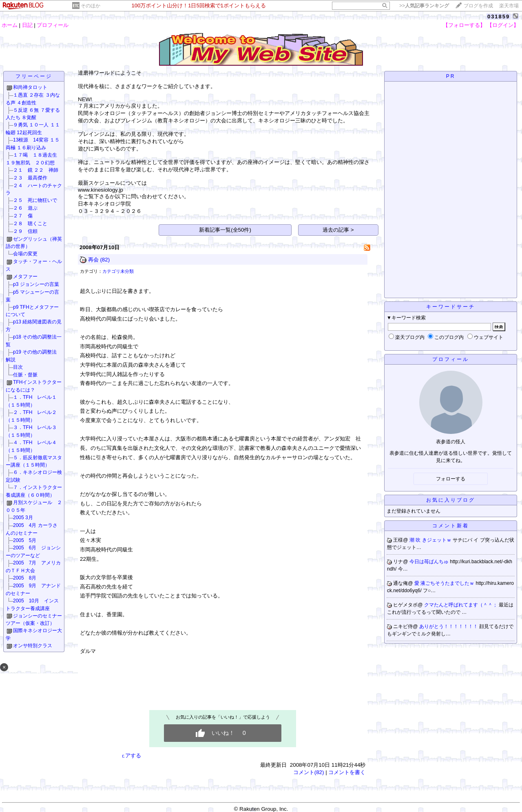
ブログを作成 (478, 6)
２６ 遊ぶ (25, 208)
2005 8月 (25, 578)
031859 (499, 17)
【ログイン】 (503, 25)
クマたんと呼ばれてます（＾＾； (461, 605)
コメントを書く (347, 772)
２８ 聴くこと (30, 223)
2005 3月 (23, 518)
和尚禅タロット (30, 87)
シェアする (128, 756)
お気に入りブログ (451, 500)
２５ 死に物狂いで (35, 200)
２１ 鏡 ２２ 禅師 (36, 170)
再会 (93, 260)
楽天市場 (509, 6)
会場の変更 (25, 254)
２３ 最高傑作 (30, 178)
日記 (27, 25)
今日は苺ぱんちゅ (430, 562)
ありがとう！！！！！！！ (449, 626)
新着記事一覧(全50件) (225, 230)
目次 (18, 367)
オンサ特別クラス (33, 646)
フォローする (451, 479)
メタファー (25, 277)
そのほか (91, 6)
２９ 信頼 (25, 231)
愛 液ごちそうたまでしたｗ (445, 583)
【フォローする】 (464, 25)
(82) (105, 260)
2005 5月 (25, 540)
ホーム (10, 25)
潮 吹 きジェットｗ (431, 540)
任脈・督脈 (25, 375)
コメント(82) (309, 772)
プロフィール (53, 25)
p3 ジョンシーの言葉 (36, 284)
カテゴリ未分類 (118, 271)
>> (424, 6)
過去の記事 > (338, 230)
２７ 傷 (23, 216)
